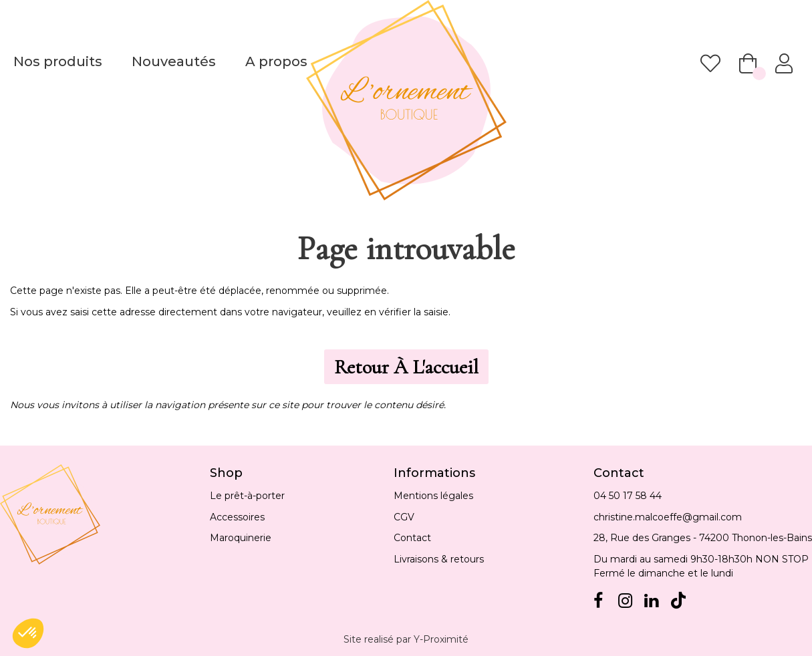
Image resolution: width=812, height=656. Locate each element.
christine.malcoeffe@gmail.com (668, 517)
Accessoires (237, 517)
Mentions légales (433, 496)
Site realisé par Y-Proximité (406, 639)
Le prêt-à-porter (247, 496)
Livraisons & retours (439, 559)
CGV (404, 517)
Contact (412, 538)
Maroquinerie (241, 538)
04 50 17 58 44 (628, 496)
